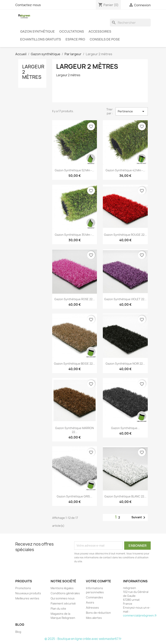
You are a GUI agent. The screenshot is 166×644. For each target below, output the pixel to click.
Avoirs (90, 602)
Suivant (139, 517)
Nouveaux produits (28, 593)
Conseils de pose (105, 39)
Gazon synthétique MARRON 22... (74, 430)
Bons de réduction (98, 613)
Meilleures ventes (27, 598)
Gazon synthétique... (125, 428)
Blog (18, 632)
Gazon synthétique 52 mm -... (74, 170)
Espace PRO (75, 39)
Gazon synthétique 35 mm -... (74, 235)
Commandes (94, 597)
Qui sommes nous (63, 598)
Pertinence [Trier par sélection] (132, 111)
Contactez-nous (28, 5)
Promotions (23, 588)
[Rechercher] (130, 23)
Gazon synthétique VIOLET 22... (125, 299)
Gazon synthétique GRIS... (74, 496)
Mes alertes (94, 618)
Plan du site (58, 609)
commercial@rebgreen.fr (140, 615)
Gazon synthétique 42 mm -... (125, 170)
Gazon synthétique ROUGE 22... (125, 235)
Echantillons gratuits (41, 39)
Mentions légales (62, 588)
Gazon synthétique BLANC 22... (125, 496)
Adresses (92, 608)
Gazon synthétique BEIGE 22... (74, 364)
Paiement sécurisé (63, 603)
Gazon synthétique (37, 31)
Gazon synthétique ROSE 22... (75, 299)
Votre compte (99, 581)
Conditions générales (65, 593)
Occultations (72, 31)
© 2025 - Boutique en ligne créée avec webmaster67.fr (83, 639)
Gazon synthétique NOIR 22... (125, 364)
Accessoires (100, 31)
